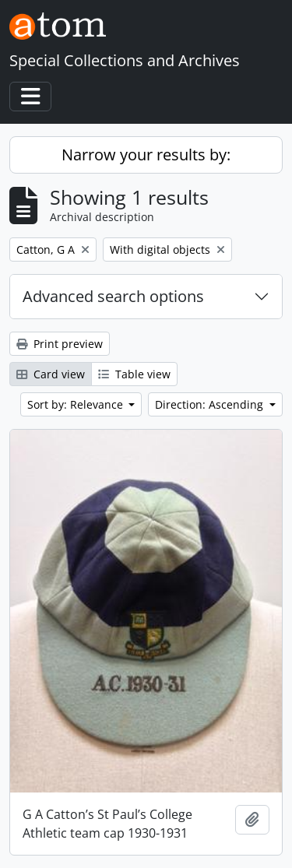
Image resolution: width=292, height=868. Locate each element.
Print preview (60, 344)
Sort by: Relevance (77, 404)
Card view (51, 374)
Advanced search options (113, 296)
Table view (134, 374)
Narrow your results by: (146, 155)
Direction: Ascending (211, 404)
